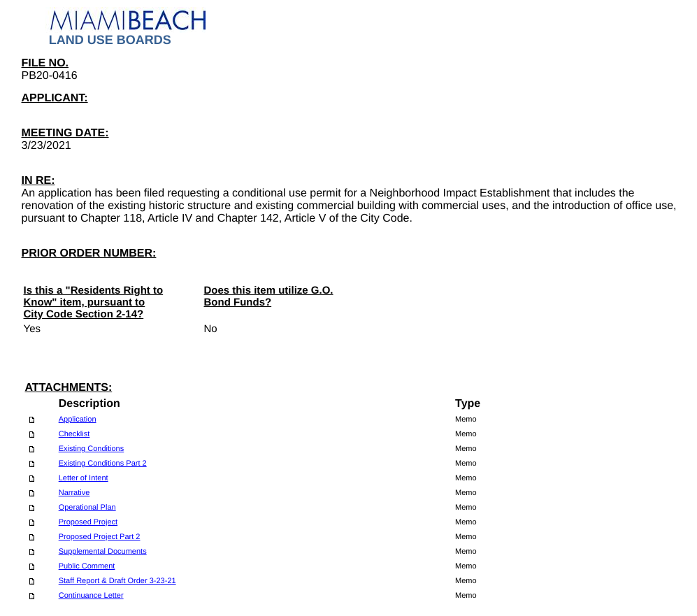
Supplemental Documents (103, 552)
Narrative (74, 493)
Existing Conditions (92, 449)
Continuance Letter (91, 596)
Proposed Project (88, 522)
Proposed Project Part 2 (100, 537)
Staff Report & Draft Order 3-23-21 (117, 581)
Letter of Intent (84, 478)
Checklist (74, 434)
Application (78, 420)
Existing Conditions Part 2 (103, 464)
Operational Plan (87, 508)
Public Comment (87, 566)
